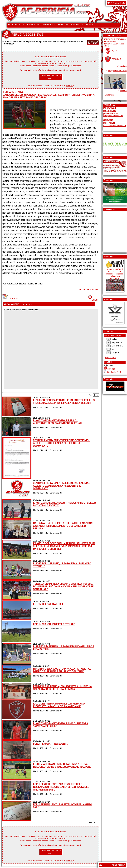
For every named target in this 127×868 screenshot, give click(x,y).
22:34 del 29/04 (114, 372)
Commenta (11, 298)
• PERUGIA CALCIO (16, 25)
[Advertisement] (113, 231)
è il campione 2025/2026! (113, 115)
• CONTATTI (88, 25)
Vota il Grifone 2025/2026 (115, 126)
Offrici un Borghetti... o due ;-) (51, 77)
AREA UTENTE (119, 3)
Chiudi (93, 300)
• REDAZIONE (49, 25)
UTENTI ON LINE (118, 865)
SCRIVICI (70, 86)
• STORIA (75, 25)
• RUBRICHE (63, 25)
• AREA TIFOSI (33, 25)
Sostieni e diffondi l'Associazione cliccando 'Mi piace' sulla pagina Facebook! (115, 278)
